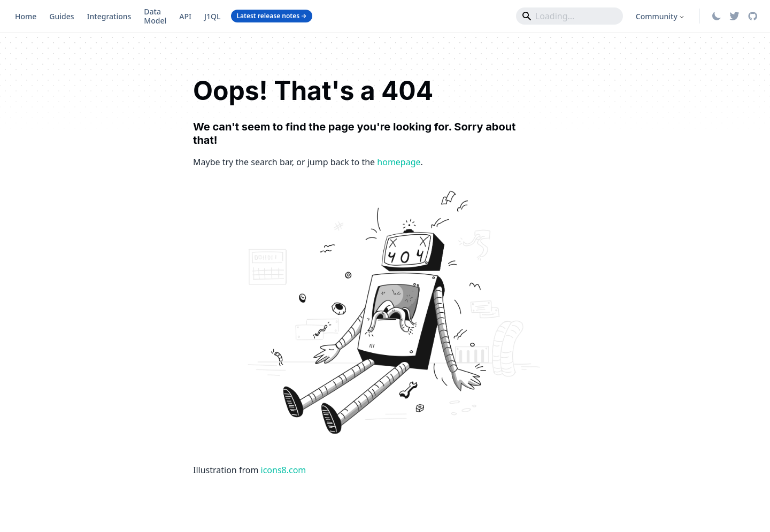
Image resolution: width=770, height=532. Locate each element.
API (185, 16)
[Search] (569, 16)
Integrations (109, 16)
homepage (399, 162)
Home (26, 16)
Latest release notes (272, 16)
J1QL (213, 16)
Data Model (155, 16)
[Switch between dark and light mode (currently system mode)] (717, 16)
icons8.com (284, 470)
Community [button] (657, 16)
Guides (61, 16)
